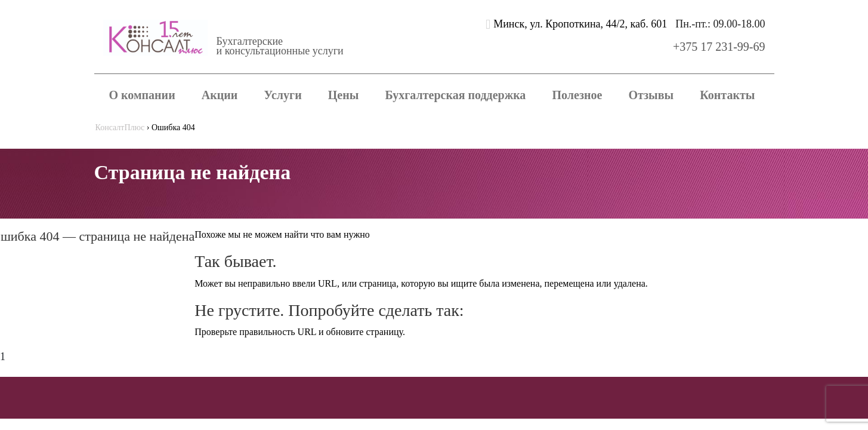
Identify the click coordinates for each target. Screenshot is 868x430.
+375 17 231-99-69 (719, 47)
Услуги (282, 95)
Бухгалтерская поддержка (456, 95)
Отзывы (651, 95)
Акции (220, 95)
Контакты (727, 95)
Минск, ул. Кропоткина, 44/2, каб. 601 (580, 24)
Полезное (577, 95)
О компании (142, 95)
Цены (344, 95)
